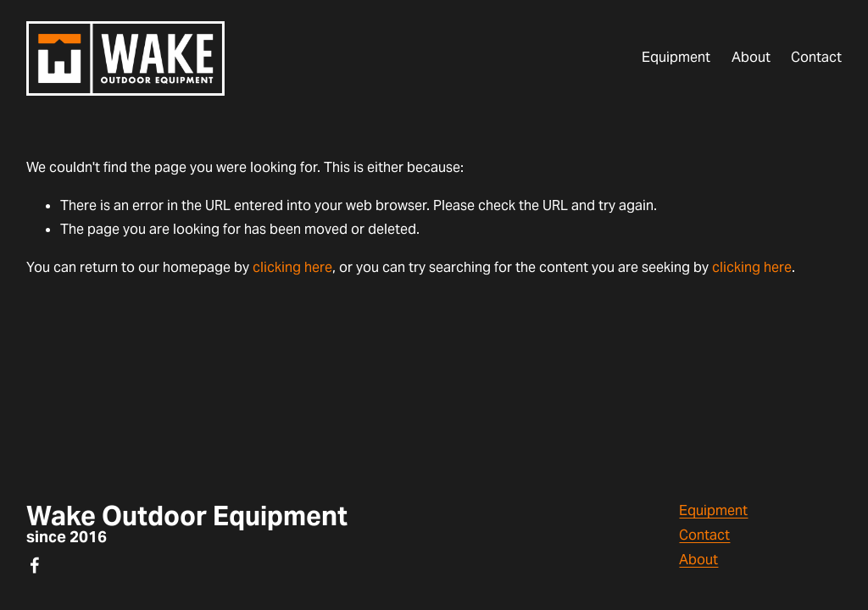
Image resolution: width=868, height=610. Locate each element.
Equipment (676, 57)
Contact (816, 57)
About (751, 57)
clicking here (292, 267)
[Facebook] (35, 565)
